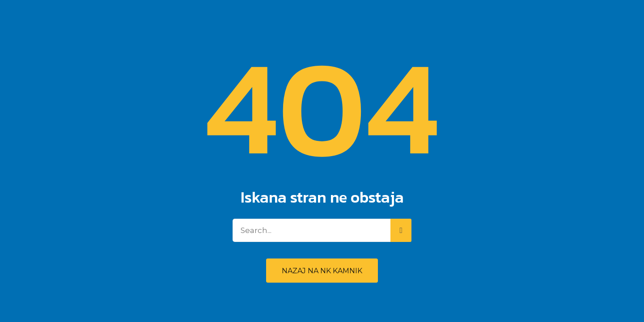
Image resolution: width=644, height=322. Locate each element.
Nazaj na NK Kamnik (322, 271)
